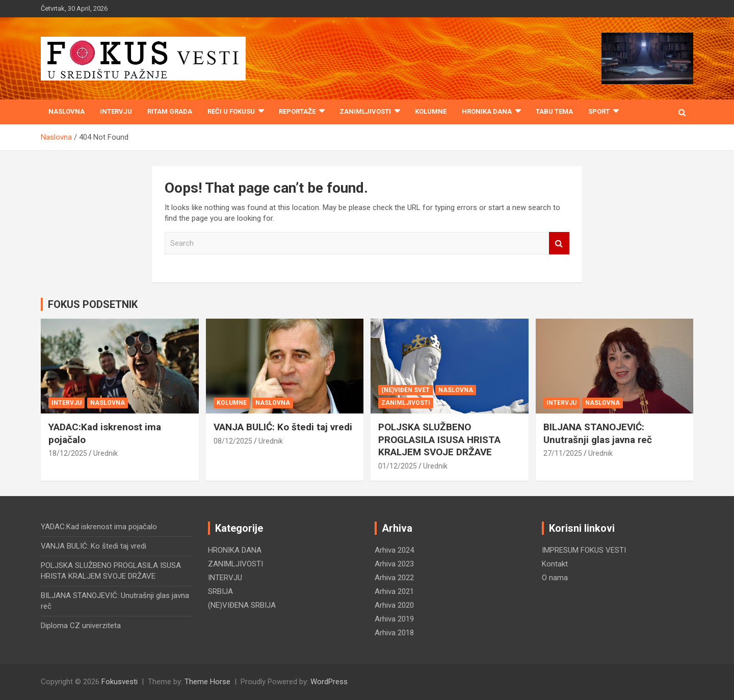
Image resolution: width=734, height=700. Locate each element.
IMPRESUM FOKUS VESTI (584, 550)
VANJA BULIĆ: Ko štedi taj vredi (283, 427)
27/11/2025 (563, 453)
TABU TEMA (554, 111)
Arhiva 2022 (394, 578)
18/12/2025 (68, 453)
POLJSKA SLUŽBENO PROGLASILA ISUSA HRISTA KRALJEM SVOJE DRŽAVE (439, 439)
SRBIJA (220, 591)
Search (559, 243)
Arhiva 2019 (394, 619)
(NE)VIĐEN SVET (405, 390)
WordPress (329, 682)
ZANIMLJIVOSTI (365, 111)
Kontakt (555, 564)
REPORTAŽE (297, 111)
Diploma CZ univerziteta (81, 626)
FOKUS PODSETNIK (93, 304)
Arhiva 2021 (394, 591)
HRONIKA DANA (487, 111)
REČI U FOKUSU (231, 111)
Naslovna (67, 111)
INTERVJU (116, 111)
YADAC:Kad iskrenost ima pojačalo (99, 527)
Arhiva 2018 (394, 633)
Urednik (106, 453)
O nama (555, 578)
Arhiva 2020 (394, 605)
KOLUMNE (431, 111)
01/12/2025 (398, 466)
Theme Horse (207, 682)
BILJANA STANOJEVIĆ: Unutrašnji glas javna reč (598, 433)
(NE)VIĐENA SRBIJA (242, 605)
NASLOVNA (108, 403)
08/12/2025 (233, 441)
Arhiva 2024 (394, 550)
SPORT (599, 111)
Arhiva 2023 (394, 564)
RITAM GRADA (170, 111)
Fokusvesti (120, 682)
